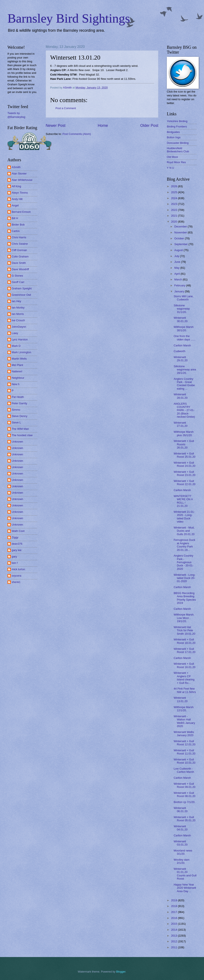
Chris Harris (19, 237)
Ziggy (15, 537)
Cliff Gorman (19, 250)
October (179, 238)
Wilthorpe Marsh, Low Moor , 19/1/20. (184, 618)
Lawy (15, 333)
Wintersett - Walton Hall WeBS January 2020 (184, 721)
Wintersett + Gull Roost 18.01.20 (184, 641)
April (177, 274)
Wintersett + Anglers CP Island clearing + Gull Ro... (184, 678)
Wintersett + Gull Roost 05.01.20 (184, 819)
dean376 (17, 544)
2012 (174, 941)
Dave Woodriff (20, 269)
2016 (174, 918)
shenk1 (16, 582)
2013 (174, 936)
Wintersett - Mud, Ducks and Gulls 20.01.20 (184, 531)
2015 (174, 924)
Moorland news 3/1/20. (183, 852)
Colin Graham (20, 256)
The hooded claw (22, 435)
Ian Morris (18, 314)
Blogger (121, 972)
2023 (174, 204)
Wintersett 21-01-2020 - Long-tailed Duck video (184, 517)
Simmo (16, 410)
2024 (174, 198)
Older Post (149, 126)
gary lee (17, 550)
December (181, 226)
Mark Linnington (21, 352)
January (179, 291)
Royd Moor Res (176, 162)
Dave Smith (19, 263)
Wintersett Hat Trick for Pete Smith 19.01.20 (184, 630)
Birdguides (173, 132)
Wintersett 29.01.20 (181, 359)
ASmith (16, 167)
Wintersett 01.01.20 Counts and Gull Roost (185, 874)
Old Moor (172, 157)
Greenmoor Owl (21, 295)
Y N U (170, 168)
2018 (174, 906)
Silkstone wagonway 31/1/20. (182, 309)
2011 (174, 947)
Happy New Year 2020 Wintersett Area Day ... (185, 888)
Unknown (17, 442)
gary (14, 556)
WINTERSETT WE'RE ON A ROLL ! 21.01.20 (183, 501)
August (179, 250)
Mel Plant (17, 365)
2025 (174, 192)
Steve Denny (20, 416)
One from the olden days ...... (184, 338)
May (177, 268)
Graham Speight (22, 288)
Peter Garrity (19, 403)
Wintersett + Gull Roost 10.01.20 (184, 761)
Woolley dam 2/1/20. (181, 861)
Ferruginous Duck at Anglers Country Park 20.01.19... (184, 545)
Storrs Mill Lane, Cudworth (183, 298)
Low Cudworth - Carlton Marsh (184, 770)
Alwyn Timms (20, 193)
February (180, 285)
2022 (174, 210)
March (178, 279)
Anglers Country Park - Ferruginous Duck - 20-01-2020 (183, 562)
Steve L (16, 422)
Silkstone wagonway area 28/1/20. (185, 370)
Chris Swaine (20, 244)
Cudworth (179, 351)
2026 (174, 186)
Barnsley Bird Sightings (69, 18)
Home (103, 126)
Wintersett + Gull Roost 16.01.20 (184, 665)
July (177, 256)
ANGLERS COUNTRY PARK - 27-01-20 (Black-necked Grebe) (184, 410)
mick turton (18, 569)
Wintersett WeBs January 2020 (184, 734)
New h (16, 384)
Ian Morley (18, 308)
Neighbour (18, 378)
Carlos (16, 231)
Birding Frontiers (177, 126)
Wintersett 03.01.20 (181, 843)
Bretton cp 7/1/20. (184, 802)
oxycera (16, 576)
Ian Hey (16, 301)
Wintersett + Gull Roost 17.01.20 (184, 650)
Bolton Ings (174, 137)
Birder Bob (18, 225)
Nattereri (17, 371)
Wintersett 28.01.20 (181, 396)
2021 (174, 216)
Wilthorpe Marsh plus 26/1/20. (184, 433)
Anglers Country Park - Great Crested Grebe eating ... (184, 384)
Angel (15, 205)
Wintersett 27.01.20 (181, 424)
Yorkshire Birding (177, 121)
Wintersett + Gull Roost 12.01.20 (184, 743)
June (178, 262)
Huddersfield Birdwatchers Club (178, 150)
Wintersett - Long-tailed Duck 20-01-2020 (184, 578)
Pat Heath (18, 397)
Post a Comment (66, 108)
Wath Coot (18, 531)
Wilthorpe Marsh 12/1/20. (184, 709)
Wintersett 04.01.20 (181, 828)
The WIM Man (20, 429)
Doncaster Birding (178, 143)
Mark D (16, 346)
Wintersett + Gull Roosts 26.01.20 (184, 444)
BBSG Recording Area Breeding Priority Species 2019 (185, 598)
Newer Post (56, 126)
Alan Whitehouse (22, 180)
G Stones (17, 276)
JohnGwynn (19, 327)
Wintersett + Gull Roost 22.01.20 (184, 483)
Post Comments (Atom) (77, 134)
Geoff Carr (18, 282)
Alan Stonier (19, 174)
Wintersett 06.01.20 (181, 810)
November (181, 232)
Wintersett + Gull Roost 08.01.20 (184, 794)
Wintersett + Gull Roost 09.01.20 (184, 785)
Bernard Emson (21, 212)
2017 (174, 912)
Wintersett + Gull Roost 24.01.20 (184, 464)
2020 (174, 222)
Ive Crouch (18, 320)
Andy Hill (17, 199)
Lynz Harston (20, 339)
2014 (174, 930)
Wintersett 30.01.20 (181, 319)
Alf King (16, 186)
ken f (15, 563)
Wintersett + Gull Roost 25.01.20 (184, 455)
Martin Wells (19, 359)
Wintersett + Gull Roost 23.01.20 (184, 473)
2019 (174, 900)
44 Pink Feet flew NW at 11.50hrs (185, 690)
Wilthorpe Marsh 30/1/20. (184, 329)
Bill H (15, 218)
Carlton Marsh (182, 345)
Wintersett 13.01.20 (181, 699)
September (181, 244)
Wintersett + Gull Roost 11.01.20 (184, 752)
